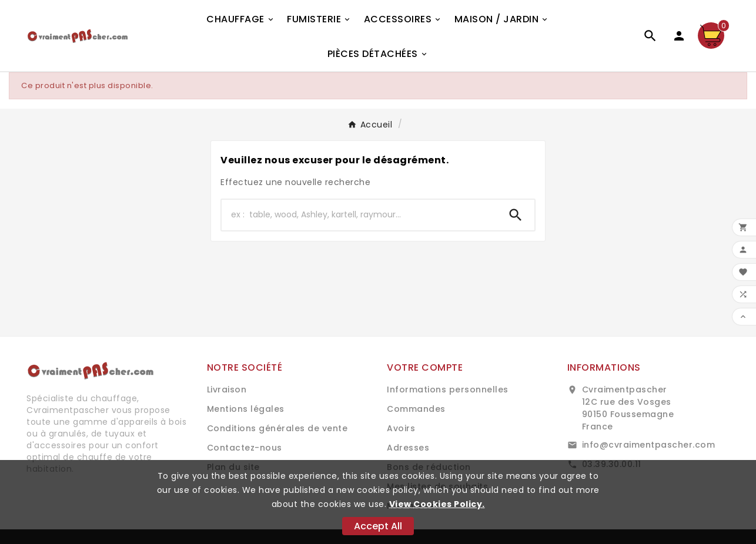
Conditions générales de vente (277, 428)
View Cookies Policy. (437, 504)
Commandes (416, 409)
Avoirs (401, 428)
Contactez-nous (245, 448)
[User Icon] (679, 36)
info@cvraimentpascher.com (649, 445)
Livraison (227, 389)
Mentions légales (246, 409)
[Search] (516, 215)
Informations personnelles (448, 389)
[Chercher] (359, 215)
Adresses (408, 448)
